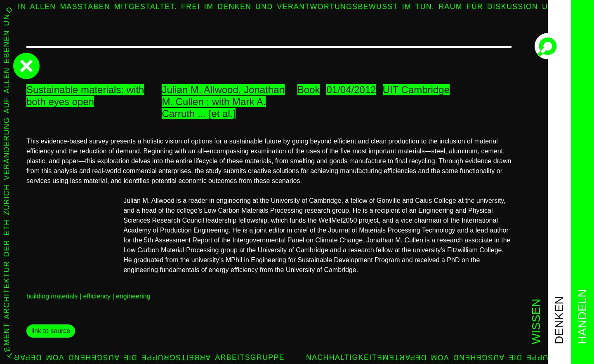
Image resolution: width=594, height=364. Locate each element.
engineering (133, 296)
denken (559, 320)
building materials (52, 296)
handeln (582, 317)
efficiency (97, 296)
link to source (51, 331)
